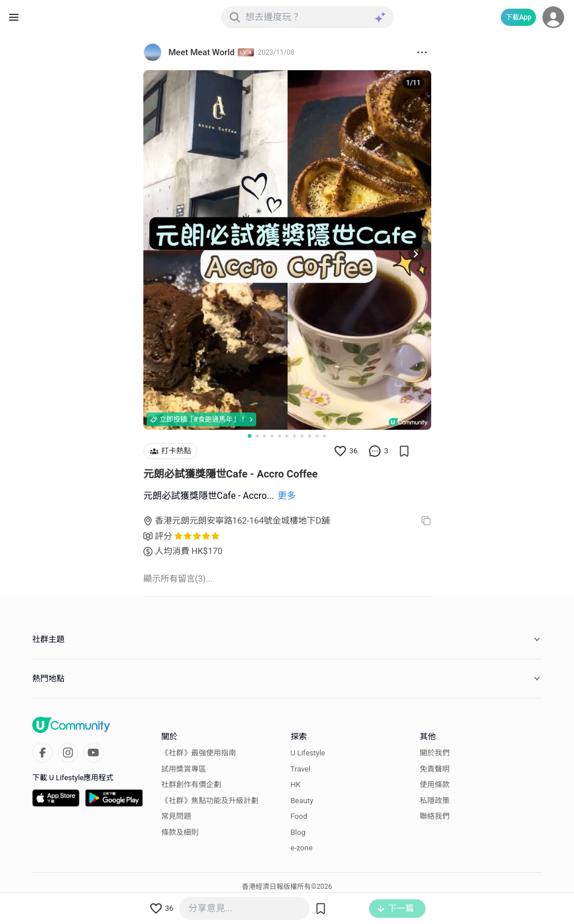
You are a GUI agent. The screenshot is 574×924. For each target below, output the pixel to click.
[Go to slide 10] (317, 436)
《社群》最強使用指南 (199, 753)
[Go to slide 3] (265, 436)
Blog (298, 832)
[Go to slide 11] (324, 436)
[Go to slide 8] (302, 436)
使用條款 (435, 784)
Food (299, 816)
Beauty (302, 801)
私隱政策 (435, 801)
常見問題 (176, 816)
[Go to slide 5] (280, 436)
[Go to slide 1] (249, 436)
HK (296, 784)
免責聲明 (435, 769)
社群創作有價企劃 (191, 784)
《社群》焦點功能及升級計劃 (210, 801)
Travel (301, 769)
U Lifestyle (308, 753)
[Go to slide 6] (287, 436)
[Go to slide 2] (257, 436)
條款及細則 (180, 832)
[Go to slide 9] (309, 436)
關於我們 (435, 753)
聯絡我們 (435, 816)
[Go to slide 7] (294, 436)
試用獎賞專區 (184, 769)
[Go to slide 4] (272, 436)
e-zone (302, 848)
